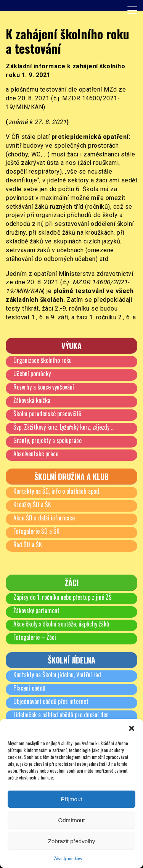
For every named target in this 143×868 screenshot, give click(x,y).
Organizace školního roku (43, 360)
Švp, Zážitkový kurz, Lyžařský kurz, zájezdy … (64, 427)
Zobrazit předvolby (71, 841)
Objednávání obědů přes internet (51, 701)
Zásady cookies (68, 858)
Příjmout (72, 799)
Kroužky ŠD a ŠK (32, 504)
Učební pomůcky (32, 374)
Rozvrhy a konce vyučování (44, 387)
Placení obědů (29, 688)
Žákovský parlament (36, 610)
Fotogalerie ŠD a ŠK (36, 531)
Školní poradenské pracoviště (47, 414)
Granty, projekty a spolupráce (47, 440)
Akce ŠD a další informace (44, 518)
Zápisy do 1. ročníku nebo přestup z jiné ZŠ (63, 597)
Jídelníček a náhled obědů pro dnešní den (61, 715)
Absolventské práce (36, 454)
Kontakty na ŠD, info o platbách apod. (57, 491)
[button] (132, 728)
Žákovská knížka (32, 400)
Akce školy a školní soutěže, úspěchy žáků (61, 624)
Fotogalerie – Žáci (35, 637)
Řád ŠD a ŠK (28, 544)
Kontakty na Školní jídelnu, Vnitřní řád (57, 675)
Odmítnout (71, 820)
